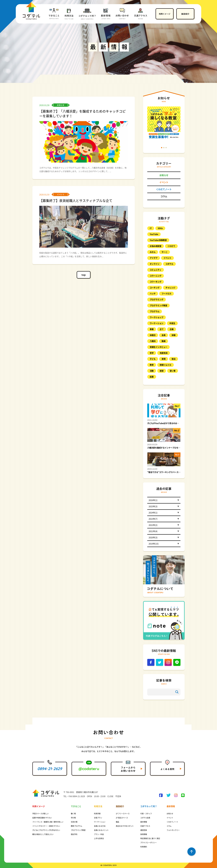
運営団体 (144, 830)
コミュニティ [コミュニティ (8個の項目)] (156, 270)
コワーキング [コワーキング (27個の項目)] (156, 282)
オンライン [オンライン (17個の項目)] (155, 264)
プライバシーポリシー (148, 843)
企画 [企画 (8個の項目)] (172, 329)
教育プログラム (77, 826)
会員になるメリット (101, 830)
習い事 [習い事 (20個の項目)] (173, 371)
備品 (117, 822)
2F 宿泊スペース (122, 818)
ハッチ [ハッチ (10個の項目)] (153, 294)
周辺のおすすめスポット (125, 826)
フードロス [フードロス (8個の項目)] (166, 294)
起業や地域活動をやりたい (42, 818)
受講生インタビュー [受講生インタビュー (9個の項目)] (158, 347)
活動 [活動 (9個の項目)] (152, 371)
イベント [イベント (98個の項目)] (167, 258)
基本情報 (144, 822)
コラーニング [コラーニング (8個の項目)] (156, 276)
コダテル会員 (145, 818)
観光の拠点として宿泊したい (43, 834)
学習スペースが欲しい (41, 814)
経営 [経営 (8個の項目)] (162, 371)
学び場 (73, 818)
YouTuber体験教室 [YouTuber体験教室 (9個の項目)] (158, 240)
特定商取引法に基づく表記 (150, 838)
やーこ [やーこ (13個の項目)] (165, 252)
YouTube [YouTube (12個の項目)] (154, 234)
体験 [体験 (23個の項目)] (174, 335)
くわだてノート (164, 189)
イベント (164, 182)
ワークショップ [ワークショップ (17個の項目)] (157, 317)
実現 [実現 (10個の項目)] (164, 359)
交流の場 (74, 822)
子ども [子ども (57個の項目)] (153, 359)
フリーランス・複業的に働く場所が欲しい (48, 822)
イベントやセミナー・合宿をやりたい (46, 826)
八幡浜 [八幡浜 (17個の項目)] (153, 341)
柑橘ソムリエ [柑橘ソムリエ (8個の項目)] (166, 365)
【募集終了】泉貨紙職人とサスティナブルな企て (76, 201)
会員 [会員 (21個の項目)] (164, 335)
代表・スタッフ (146, 814)
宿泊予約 (74, 834)
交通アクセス (145, 826)
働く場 (73, 814)
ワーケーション (100, 822)
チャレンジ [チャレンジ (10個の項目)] (170, 288)
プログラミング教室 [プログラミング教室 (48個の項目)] (158, 305)
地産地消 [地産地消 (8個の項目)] (164, 353)
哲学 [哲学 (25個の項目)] (152, 353)
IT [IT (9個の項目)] (151, 228)
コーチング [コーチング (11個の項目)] (155, 288)
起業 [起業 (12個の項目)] (152, 377)
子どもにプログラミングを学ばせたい (46, 830)
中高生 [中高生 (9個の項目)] (172, 323)
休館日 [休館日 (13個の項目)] (153, 335)
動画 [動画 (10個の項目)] (164, 341)
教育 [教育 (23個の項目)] (152, 365)
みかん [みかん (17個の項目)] (153, 252)
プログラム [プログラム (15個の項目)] (155, 311)
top (84, 275)
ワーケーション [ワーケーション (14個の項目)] (157, 323)
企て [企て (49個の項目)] (162, 329)
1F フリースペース (123, 814)
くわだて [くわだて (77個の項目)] (171, 246)
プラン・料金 (99, 834)
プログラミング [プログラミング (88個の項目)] (157, 300)
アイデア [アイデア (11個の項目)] (154, 258)
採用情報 (144, 834)
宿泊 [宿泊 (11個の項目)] (174, 359)
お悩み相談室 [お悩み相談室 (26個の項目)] (156, 246)
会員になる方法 (100, 826)
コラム (164, 196)
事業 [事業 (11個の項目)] (152, 329)
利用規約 (144, 847)
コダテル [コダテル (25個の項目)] (169, 264)
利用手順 (97, 814)
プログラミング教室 (78, 830)
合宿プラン (98, 818)
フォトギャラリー (173, 830)
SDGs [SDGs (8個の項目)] (160, 228)
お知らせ (164, 175)
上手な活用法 (99, 838)
